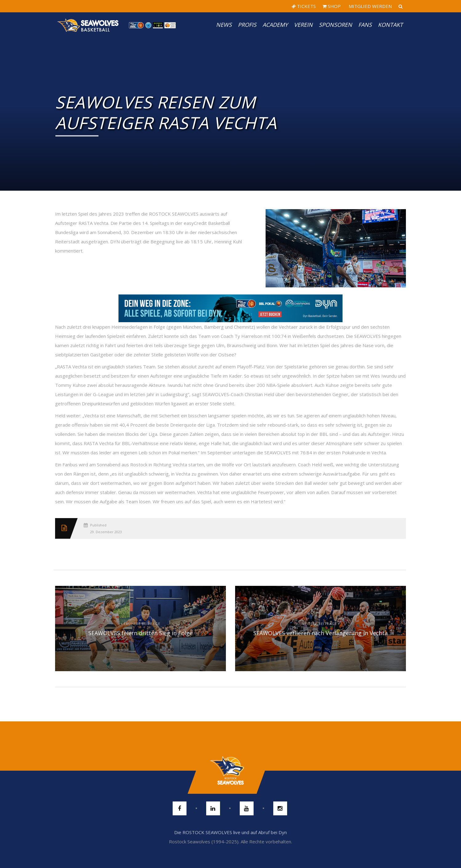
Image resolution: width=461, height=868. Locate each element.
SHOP (332, 6)
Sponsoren (335, 25)
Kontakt (390, 25)
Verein (303, 25)
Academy (275, 25)
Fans (365, 25)
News (224, 25)
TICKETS (304, 6)
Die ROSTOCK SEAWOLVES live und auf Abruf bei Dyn (231, 832)
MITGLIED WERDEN (370, 6)
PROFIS (247, 25)
